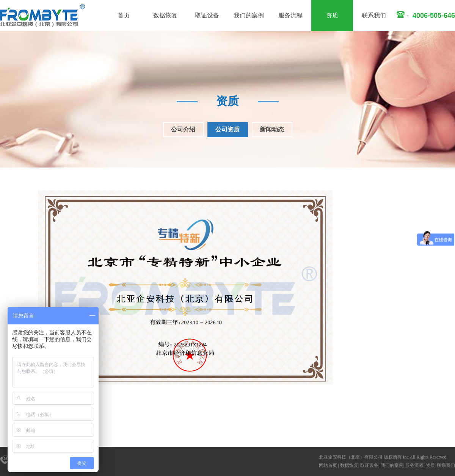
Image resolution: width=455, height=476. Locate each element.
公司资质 (227, 129)
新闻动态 (272, 129)
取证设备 (207, 15)
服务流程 (290, 15)
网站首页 (328, 465)
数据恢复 (165, 15)
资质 (332, 15)
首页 (124, 15)
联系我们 (374, 15)
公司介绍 (183, 129)
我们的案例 (249, 15)
